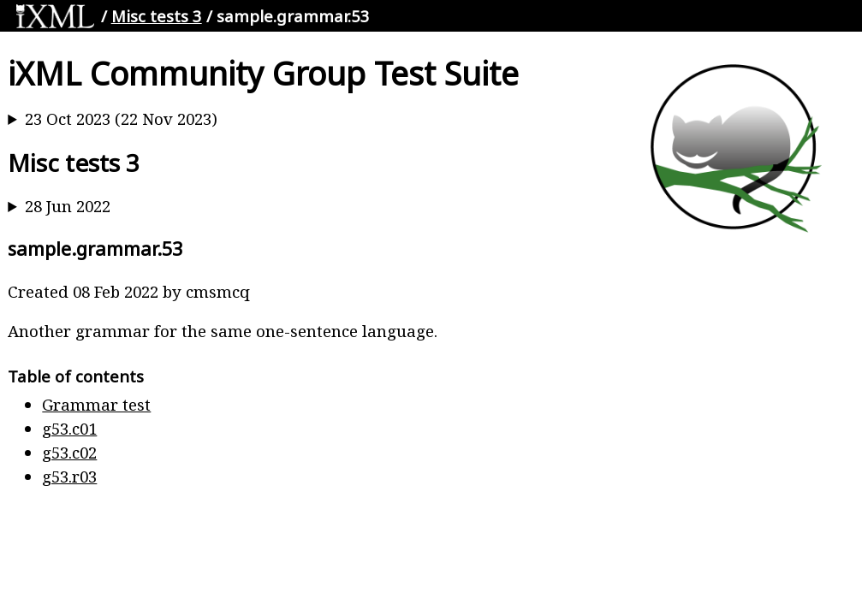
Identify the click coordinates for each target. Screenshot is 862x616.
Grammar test (96, 404)
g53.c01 (69, 428)
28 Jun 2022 (68, 206)
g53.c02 (69, 452)
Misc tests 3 (157, 16)
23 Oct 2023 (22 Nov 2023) (121, 118)
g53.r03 (69, 476)
